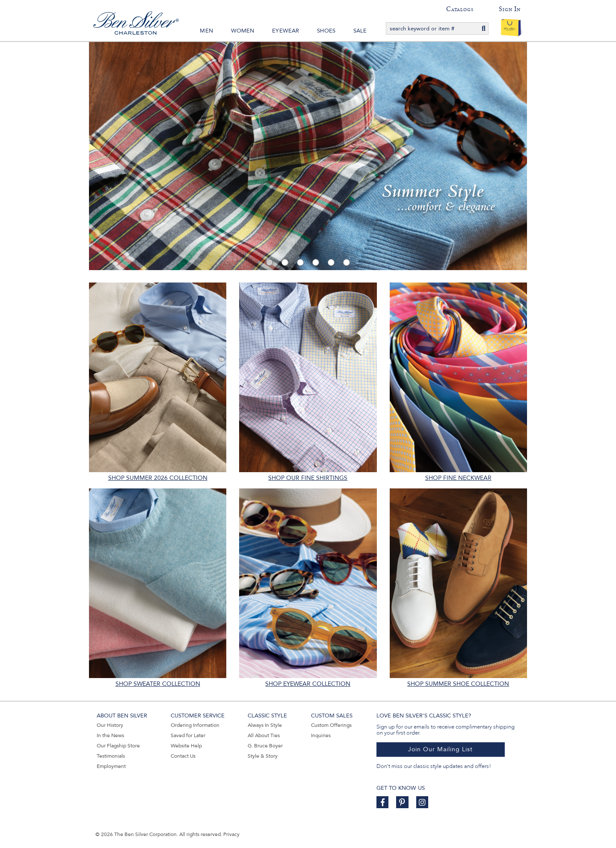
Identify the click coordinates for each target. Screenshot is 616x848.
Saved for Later (188, 735)
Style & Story (263, 756)
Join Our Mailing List (440, 749)
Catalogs (460, 9)
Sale (360, 31)
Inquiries (321, 735)
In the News (110, 735)
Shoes (326, 31)
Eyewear (286, 31)
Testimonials (111, 756)
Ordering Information (195, 725)
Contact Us (183, 756)
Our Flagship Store (118, 746)
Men (206, 31)
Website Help (186, 746)
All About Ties (264, 735)
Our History (110, 725)
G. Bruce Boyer (265, 746)
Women (243, 31)
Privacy (231, 834)
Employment (111, 766)
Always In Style (265, 725)
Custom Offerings (331, 725)
